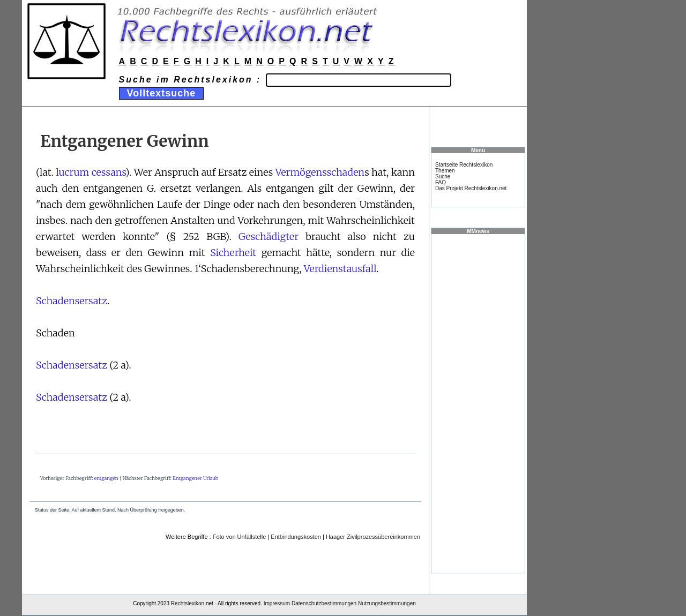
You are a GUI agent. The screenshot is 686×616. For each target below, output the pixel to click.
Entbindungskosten (296, 537)
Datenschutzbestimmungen (324, 603)
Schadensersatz (72, 301)
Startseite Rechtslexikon (464, 165)
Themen (445, 171)
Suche (443, 176)
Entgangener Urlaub (195, 478)
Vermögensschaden (320, 172)
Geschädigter (269, 236)
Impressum (277, 603)
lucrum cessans (91, 172)
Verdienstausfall (340, 269)
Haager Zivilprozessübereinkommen (373, 537)
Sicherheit (233, 253)
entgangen (106, 478)
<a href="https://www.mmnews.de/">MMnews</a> (478, 403)
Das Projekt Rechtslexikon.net (471, 188)
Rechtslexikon (188, 603)
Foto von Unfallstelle (240, 537)
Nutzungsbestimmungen (387, 603)
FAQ (441, 182)
